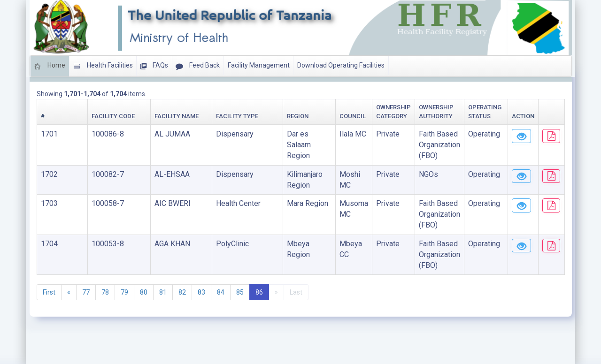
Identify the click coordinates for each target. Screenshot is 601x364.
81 (163, 260)
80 (144, 260)
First (49, 260)
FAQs (154, 66)
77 (86, 260)
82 (182, 260)
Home (50, 66)
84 (221, 260)
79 (124, 260)
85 (240, 260)
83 (201, 260)
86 (259, 260)
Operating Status (447, 116)
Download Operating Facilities (341, 65)
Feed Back (198, 66)
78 (105, 260)
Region (206, 116)
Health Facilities (103, 66)
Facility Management (259, 65)
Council (265, 116)
